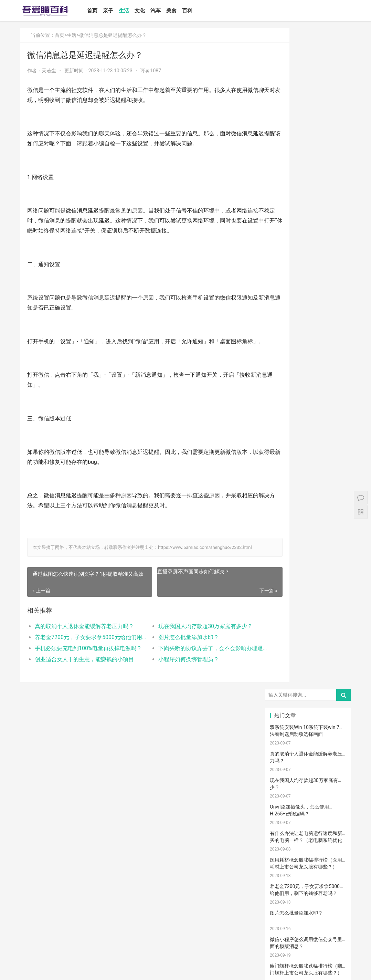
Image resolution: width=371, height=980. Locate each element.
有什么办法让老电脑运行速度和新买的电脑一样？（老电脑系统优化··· (306, 179)
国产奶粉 (283, 600)
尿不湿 (282, 620)
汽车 (165, 11)
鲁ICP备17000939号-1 (144, 969)
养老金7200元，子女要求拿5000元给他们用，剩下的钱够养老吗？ (83, 655)
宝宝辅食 (308, 732)
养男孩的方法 (336, 792)
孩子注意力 (284, 610)
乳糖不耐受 (284, 650)
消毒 (282, 782)
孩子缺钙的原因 (310, 772)
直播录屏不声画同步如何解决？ (178, 590)
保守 (333, 772)
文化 (149, 11)
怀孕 (333, 711)
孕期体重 (334, 823)
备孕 (282, 721)
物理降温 (283, 813)
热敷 (282, 823)
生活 (134, 11)
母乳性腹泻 (336, 640)
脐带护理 (283, 792)
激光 (308, 904)
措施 (308, 711)
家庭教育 (334, 752)
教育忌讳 (283, 752)
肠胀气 (333, 681)
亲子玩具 (334, 721)
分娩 (308, 762)
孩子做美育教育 (310, 884)
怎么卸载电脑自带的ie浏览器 (301, 435)
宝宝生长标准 (310, 650)
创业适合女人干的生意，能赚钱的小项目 (83, 677)
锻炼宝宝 (283, 894)
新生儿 (282, 762)
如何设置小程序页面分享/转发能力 (307, 355)
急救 (282, 884)
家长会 (282, 843)
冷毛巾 (333, 813)
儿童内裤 (334, 874)
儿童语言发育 (336, 803)
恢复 (333, 782)
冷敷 (308, 823)
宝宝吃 (308, 843)
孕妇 (282, 640)
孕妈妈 (308, 640)
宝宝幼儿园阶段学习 (336, 884)
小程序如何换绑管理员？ (173, 677)
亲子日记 (334, 600)
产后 (308, 630)
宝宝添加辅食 (284, 853)
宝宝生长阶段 (284, 914)
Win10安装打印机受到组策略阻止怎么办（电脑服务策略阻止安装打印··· (306, 388)
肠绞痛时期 (310, 833)
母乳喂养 (283, 691)
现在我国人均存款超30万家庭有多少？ (190, 644)
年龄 (308, 803)
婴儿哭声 (283, 660)
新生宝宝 (334, 610)
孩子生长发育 (336, 671)
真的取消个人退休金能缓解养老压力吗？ (83, 644)
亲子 (118, 11)
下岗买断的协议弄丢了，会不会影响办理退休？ (191, 666)
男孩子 (333, 742)
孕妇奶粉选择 (284, 924)
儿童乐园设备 (310, 864)
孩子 (333, 701)
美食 (181, 11)
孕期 (282, 874)
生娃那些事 (284, 742)
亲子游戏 (334, 650)
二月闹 (333, 590)
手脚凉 (282, 671)
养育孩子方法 (284, 732)
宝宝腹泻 (308, 752)
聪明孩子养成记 (310, 792)
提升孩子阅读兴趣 (336, 762)
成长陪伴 (308, 894)
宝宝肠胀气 (284, 772)
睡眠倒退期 (284, 833)
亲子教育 (308, 610)
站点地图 (173, 969)
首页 (102, 11)
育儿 (308, 701)
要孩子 (282, 864)
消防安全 (308, 874)
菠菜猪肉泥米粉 (336, 732)
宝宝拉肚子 (336, 853)
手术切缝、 (336, 904)
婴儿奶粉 (308, 600)
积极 (282, 711)
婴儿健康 (308, 914)
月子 (333, 630)
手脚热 (333, 660)
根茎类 (333, 843)
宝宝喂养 (283, 590)
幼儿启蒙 (308, 671)
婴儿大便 (334, 914)
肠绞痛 (308, 681)
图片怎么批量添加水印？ (173, 655)
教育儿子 (308, 742)
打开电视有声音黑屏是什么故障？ (306, 461)
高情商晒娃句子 (336, 620)
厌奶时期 (334, 833)
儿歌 (308, 721)
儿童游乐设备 (336, 864)
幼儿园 (282, 803)
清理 (308, 782)
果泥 (308, 853)
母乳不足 (308, 691)
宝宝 (308, 590)
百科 (197, 11)
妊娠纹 (282, 630)
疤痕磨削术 (284, 904)
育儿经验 (283, 701)
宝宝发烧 (308, 660)
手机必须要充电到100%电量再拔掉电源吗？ (83, 666)
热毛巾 (308, 813)
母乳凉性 (334, 691)
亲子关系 (308, 620)
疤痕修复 (334, 894)
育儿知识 (283, 681)
